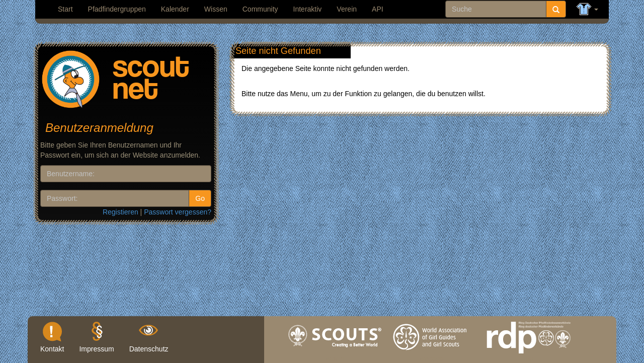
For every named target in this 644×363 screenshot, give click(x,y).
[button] (587, 9)
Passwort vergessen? (178, 212)
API (378, 9)
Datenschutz (149, 349)
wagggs (432, 356)
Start (65, 9)
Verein (347, 9)
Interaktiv (308, 9)
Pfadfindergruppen (117, 9)
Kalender (175, 9)
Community (260, 9)
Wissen (216, 9)
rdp (528, 356)
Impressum (96, 349)
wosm (335, 356)
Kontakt (52, 349)
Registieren (120, 212)
